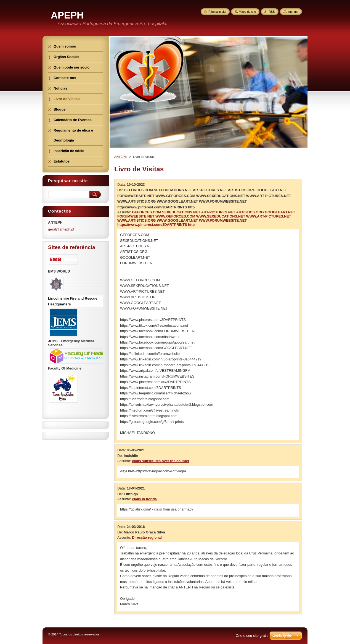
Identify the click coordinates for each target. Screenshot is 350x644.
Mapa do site (247, 12)
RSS (272, 12)
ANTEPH (121, 157)
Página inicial (217, 12)
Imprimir (293, 12)
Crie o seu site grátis (252, 636)
